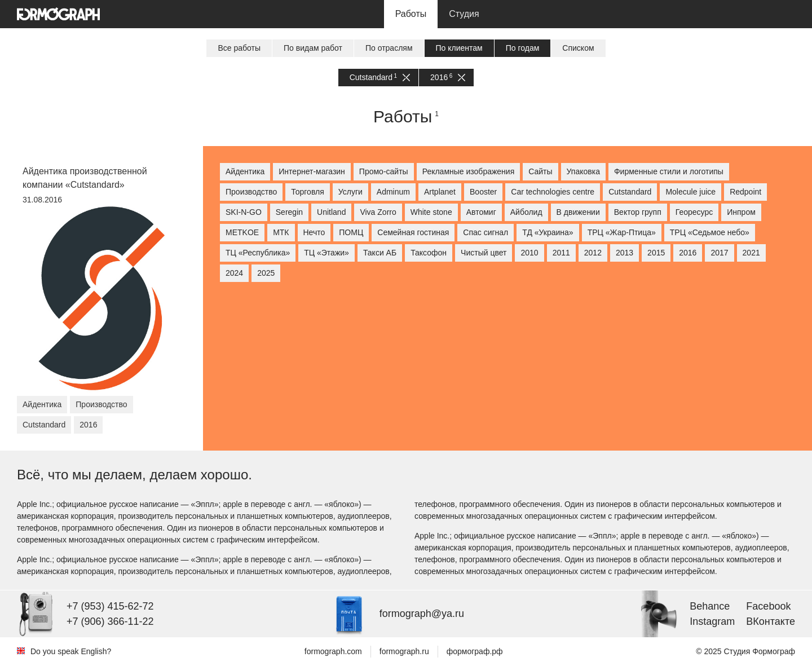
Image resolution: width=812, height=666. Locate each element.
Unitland (331, 212)
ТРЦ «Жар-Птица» (622, 232)
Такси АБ (380, 253)
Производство (251, 192)
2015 (656, 253)
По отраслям (389, 48)
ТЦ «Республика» (258, 253)
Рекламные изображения (469, 171)
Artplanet (440, 192)
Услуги (350, 192)
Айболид (526, 212)
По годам (523, 48)
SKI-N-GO (244, 212)
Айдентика (245, 171)
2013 (625, 253)
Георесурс (694, 212)
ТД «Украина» (548, 232)
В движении (578, 212)
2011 (561, 253)
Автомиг (481, 212)
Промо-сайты (384, 171)
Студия (464, 14)
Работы (411, 14)
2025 (266, 273)
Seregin (289, 212)
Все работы (239, 48)
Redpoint (745, 192)
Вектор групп (638, 212)
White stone (431, 212)
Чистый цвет (484, 253)
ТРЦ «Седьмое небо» (710, 232)
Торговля (307, 192)
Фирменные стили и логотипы (669, 171)
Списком (578, 48)
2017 (719, 253)
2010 (529, 253)
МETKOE (242, 232)
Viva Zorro (378, 212)
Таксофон (429, 253)
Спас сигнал (486, 232)
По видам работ (313, 48)
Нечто (314, 232)
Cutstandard (380, 78)
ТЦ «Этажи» (326, 253)
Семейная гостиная (413, 232)
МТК (281, 232)
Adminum (393, 192)
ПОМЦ (351, 232)
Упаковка (583, 171)
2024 (234, 273)
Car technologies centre (553, 192)
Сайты (540, 171)
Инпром (741, 212)
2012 (593, 253)
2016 (448, 78)
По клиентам (459, 48)
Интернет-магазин (312, 171)
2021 (751, 253)
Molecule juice (690, 192)
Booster (483, 192)
